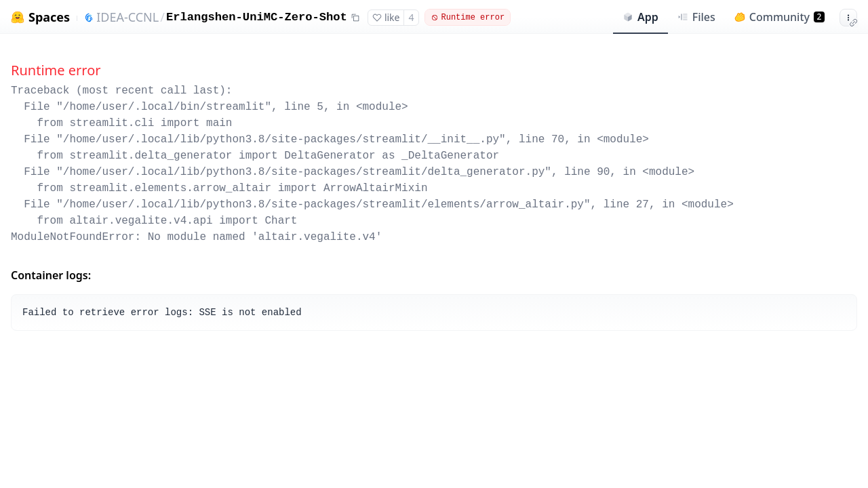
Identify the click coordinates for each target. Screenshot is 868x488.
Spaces (49, 17)
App (640, 17)
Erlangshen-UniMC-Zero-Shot (257, 17)
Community (780, 17)
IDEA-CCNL (127, 17)
